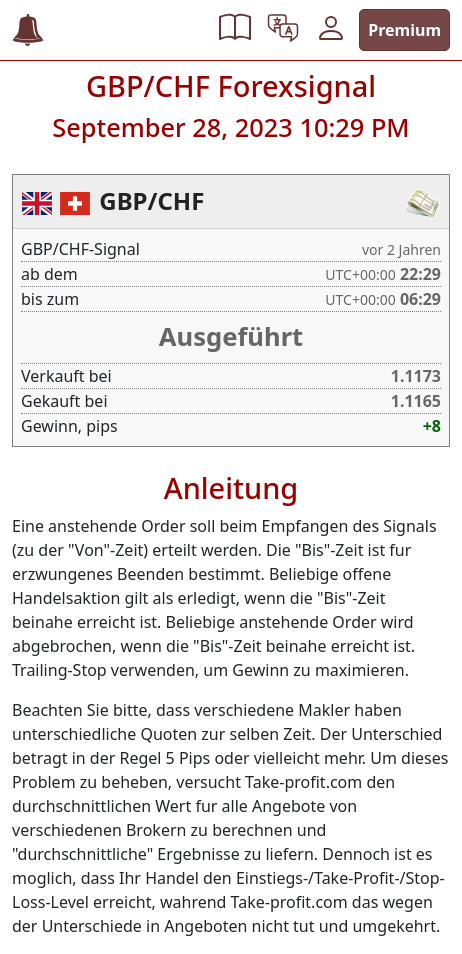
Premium (404, 30)
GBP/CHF (151, 200)
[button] (235, 30)
